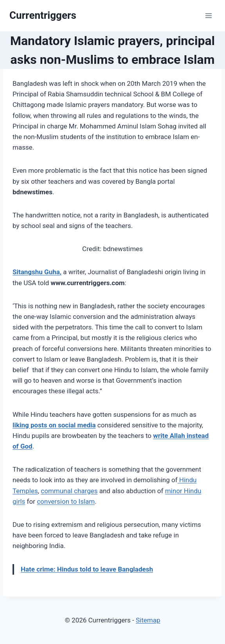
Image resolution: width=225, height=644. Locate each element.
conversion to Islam (66, 501)
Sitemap (148, 620)
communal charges (69, 491)
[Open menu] (208, 15)
